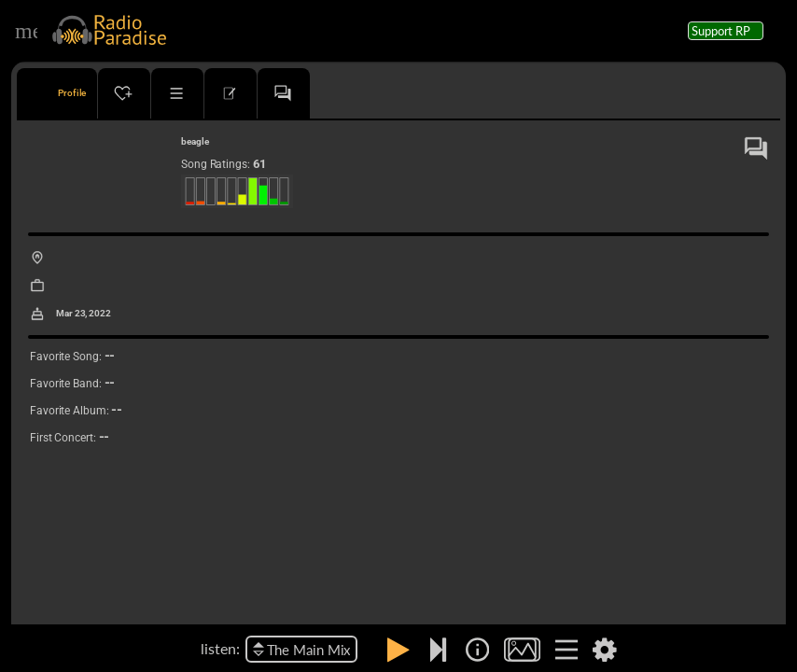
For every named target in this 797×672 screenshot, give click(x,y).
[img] (477, 650)
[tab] (57, 93)
